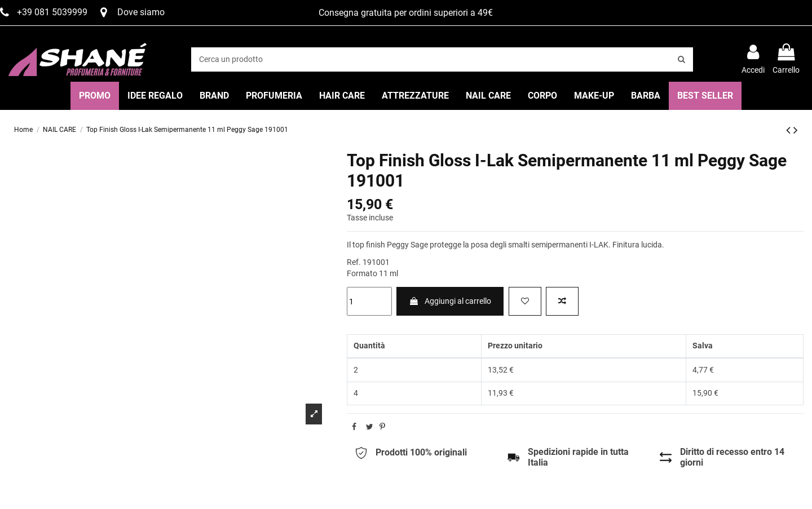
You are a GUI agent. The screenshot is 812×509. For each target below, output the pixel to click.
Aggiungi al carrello (450, 301)
